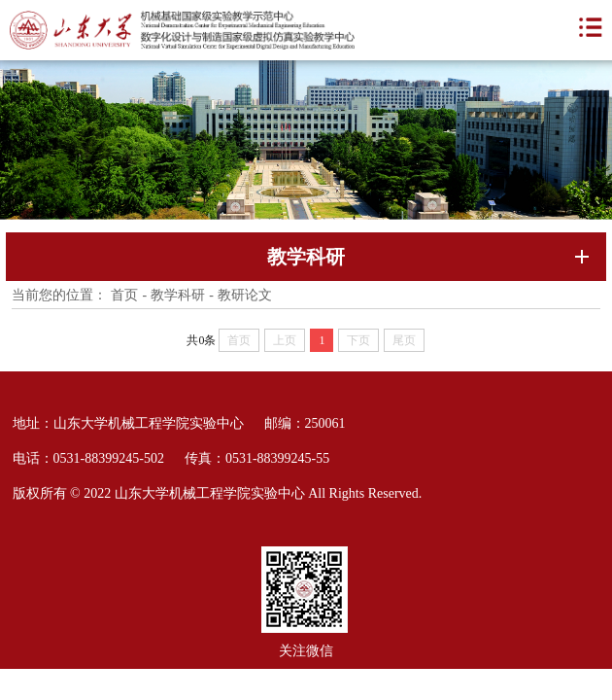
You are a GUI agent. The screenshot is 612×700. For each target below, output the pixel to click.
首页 (124, 295)
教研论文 (245, 295)
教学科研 (178, 295)
